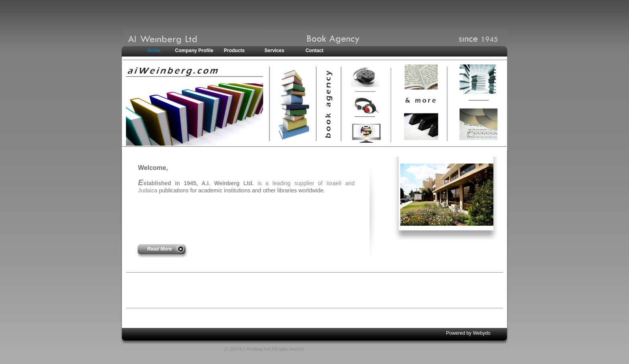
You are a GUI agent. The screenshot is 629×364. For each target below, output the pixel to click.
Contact (315, 51)
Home (154, 51)
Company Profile (194, 51)
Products (234, 51)
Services (274, 51)
